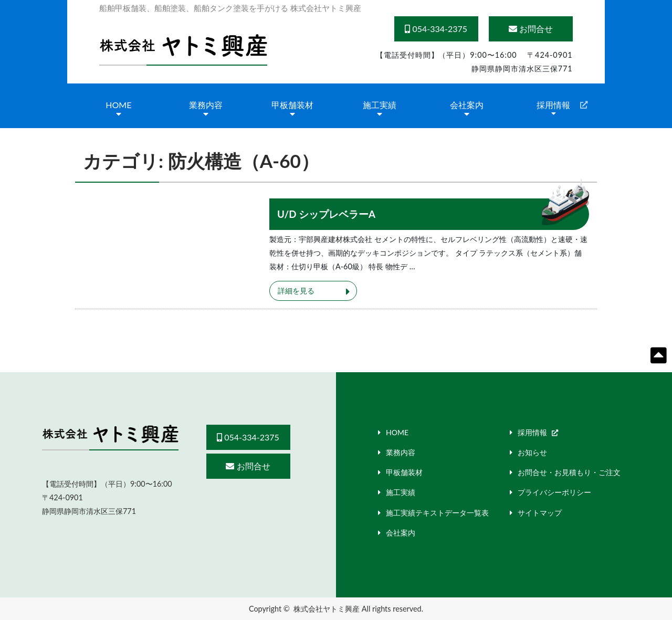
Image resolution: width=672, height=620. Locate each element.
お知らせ (532, 452)
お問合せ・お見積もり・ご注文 (569, 472)
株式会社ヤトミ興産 (327, 609)
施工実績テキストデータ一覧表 (437, 513)
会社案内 (467, 105)
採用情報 (553, 105)
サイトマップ (540, 513)
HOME (118, 105)
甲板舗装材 (292, 105)
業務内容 (206, 105)
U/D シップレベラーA (326, 214)
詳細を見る (296, 291)
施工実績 (380, 105)
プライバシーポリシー (554, 492)
